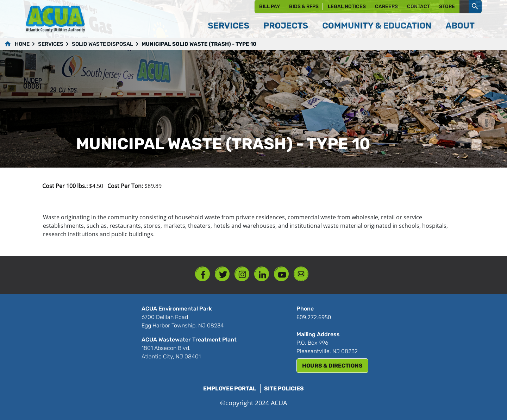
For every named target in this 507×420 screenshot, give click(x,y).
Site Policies (284, 388)
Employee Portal (230, 388)
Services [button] (229, 26)
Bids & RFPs (304, 7)
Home (22, 44)
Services (51, 44)
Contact (418, 7)
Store (447, 7)
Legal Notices (347, 7)
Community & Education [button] (377, 26)
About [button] (460, 26)
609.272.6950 (314, 317)
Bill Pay (270, 7)
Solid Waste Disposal (102, 44)
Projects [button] (286, 26)
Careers (386, 7)
